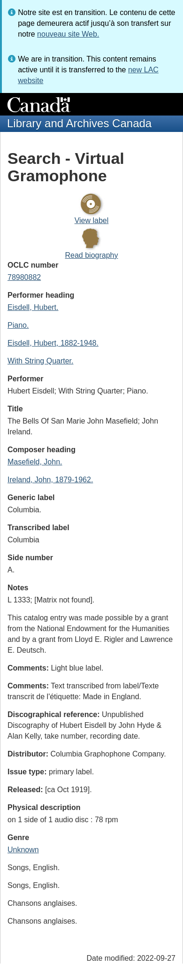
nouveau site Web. (68, 34)
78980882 (24, 277)
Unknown (23, 850)
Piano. (18, 325)
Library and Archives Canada (79, 123)
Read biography (92, 255)
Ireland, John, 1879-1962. (50, 480)
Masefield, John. (35, 462)
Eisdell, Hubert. (33, 307)
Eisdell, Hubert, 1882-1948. (53, 343)
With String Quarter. (41, 361)
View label (92, 220)
